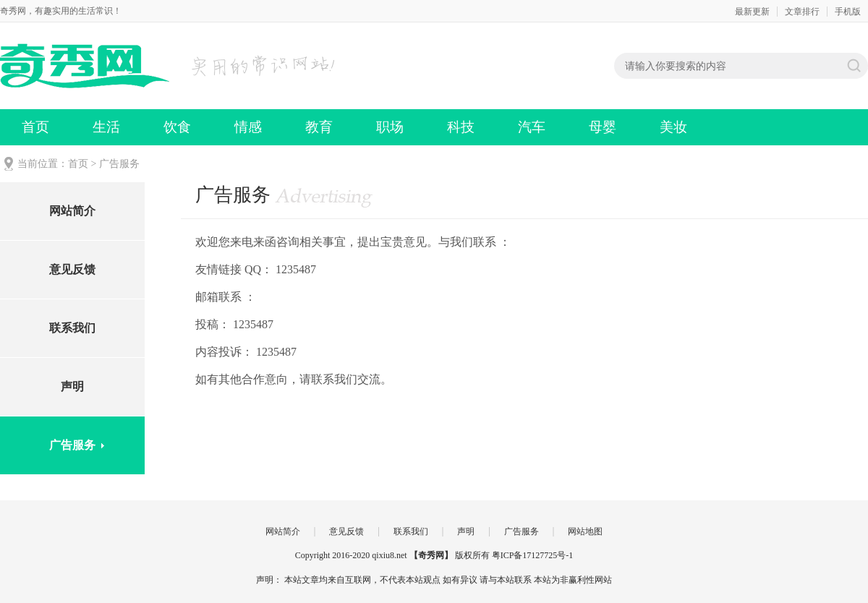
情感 (248, 127)
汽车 (532, 127)
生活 (106, 127)
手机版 (848, 12)
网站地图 (585, 531)
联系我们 (72, 328)
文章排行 (802, 12)
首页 (35, 127)
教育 (319, 127)
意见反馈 (72, 269)
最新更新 (752, 12)
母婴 (603, 127)
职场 (390, 127)
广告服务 (72, 445)
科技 (461, 127)
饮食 (177, 127)
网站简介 (72, 211)
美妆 (673, 127)
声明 (72, 386)
